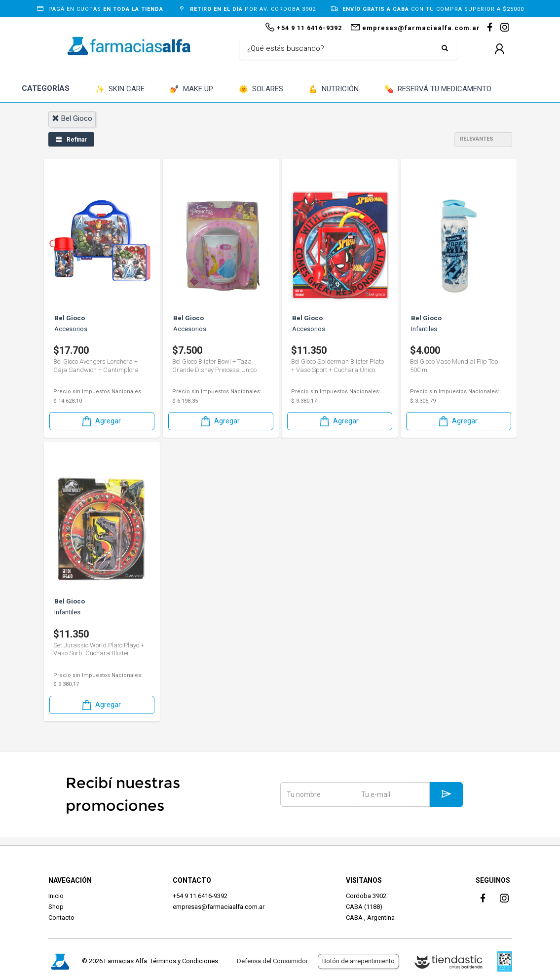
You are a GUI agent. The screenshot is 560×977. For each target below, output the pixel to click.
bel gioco (72, 118)
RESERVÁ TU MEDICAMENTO (438, 90)
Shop (56, 907)
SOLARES (261, 90)
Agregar (101, 421)
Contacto (61, 918)
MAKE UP (191, 90)
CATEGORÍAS (46, 88)
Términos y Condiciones (184, 961)
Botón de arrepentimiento (358, 961)
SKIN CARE (120, 90)
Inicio (56, 896)
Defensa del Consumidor (272, 961)
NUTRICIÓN (334, 90)
